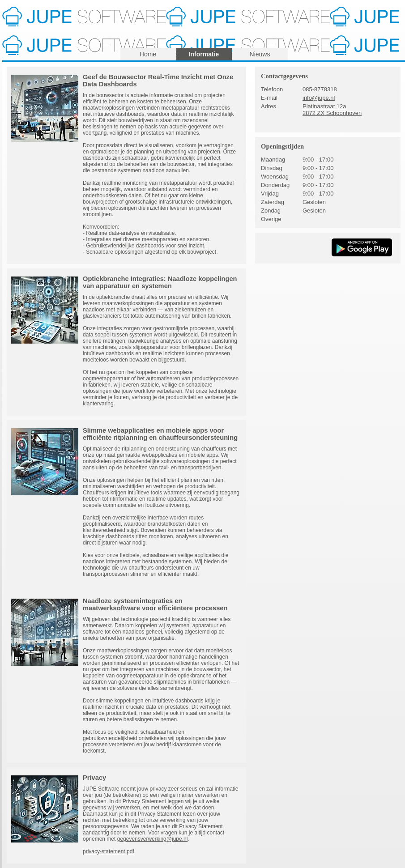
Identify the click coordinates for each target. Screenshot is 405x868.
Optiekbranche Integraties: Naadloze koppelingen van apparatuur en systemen (160, 282)
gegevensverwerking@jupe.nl (153, 839)
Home (148, 54)
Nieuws (260, 54)
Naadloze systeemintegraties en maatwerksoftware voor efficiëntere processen (155, 604)
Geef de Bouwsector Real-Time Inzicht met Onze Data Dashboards (158, 81)
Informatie (204, 54)
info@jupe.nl (319, 98)
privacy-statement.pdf (109, 851)
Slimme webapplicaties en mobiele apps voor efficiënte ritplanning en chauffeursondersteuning (160, 434)
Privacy (94, 778)
